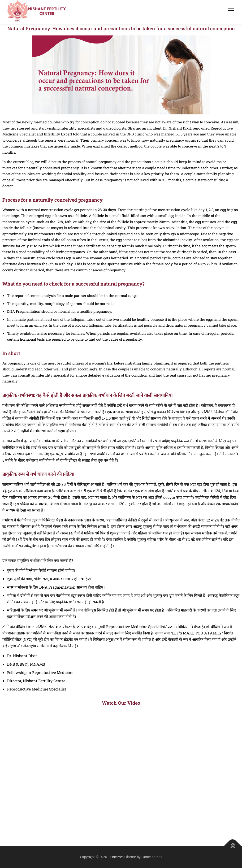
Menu (231, 9)
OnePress (118, 857)
